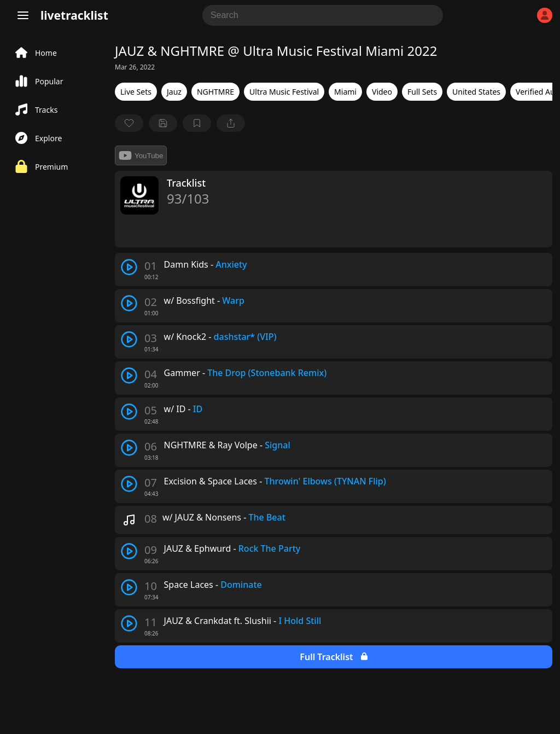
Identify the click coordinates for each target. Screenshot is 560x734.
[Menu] (23, 15)
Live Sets (136, 92)
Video (382, 92)
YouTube (141, 155)
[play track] (129, 267)
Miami (345, 92)
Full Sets (422, 92)
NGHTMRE (215, 92)
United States (476, 92)
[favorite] (129, 123)
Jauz (174, 92)
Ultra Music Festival (284, 92)
